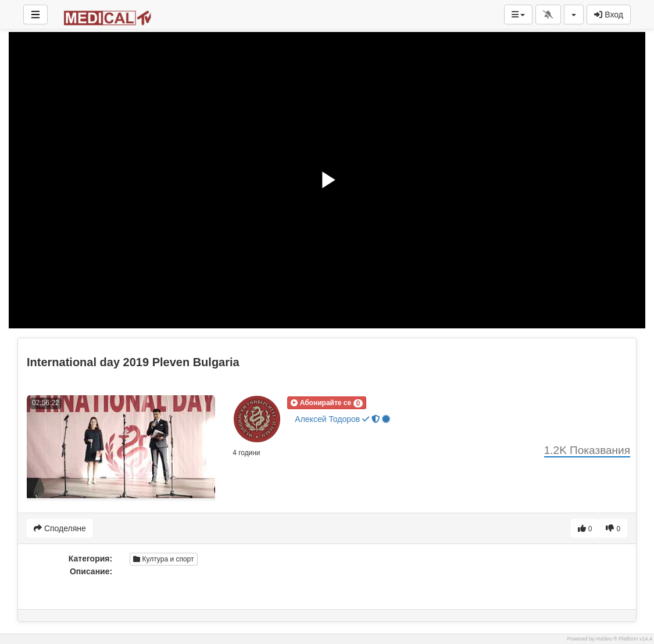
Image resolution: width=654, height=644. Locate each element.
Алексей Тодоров (343, 419)
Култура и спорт (163, 559)
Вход (609, 15)
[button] (327, 403)
